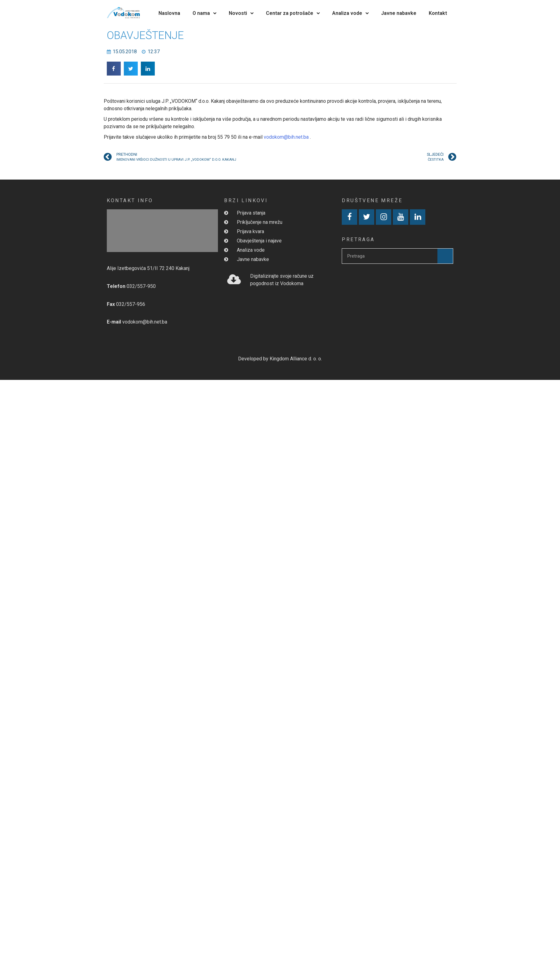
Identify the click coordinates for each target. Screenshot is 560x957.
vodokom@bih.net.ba (286, 137)
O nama (204, 13)
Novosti (241, 13)
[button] (114, 69)
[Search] (445, 256)
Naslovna (169, 13)
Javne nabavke (399, 13)
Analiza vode (350, 13)
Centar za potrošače (293, 13)
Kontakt (438, 13)
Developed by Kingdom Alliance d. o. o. (280, 359)
